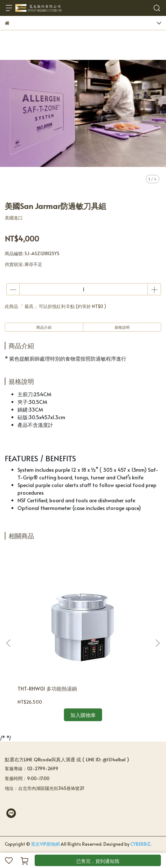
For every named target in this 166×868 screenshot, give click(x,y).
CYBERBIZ (140, 844)
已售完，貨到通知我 (98, 861)
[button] (157, 643)
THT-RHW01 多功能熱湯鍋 (47, 688)
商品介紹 (44, 327)
